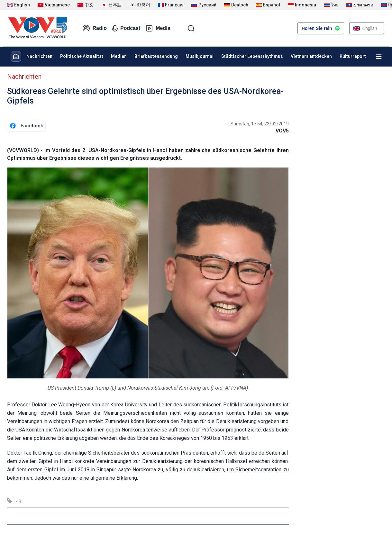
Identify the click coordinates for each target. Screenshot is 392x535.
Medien (119, 56)
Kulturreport (353, 56)
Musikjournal (200, 56)
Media (158, 28)
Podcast (126, 28)
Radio (95, 28)
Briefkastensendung (156, 56)
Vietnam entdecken (311, 56)
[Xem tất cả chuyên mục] (379, 57)
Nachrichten (39, 56)
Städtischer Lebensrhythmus (252, 56)
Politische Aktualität (82, 56)
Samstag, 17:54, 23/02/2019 (260, 124)
